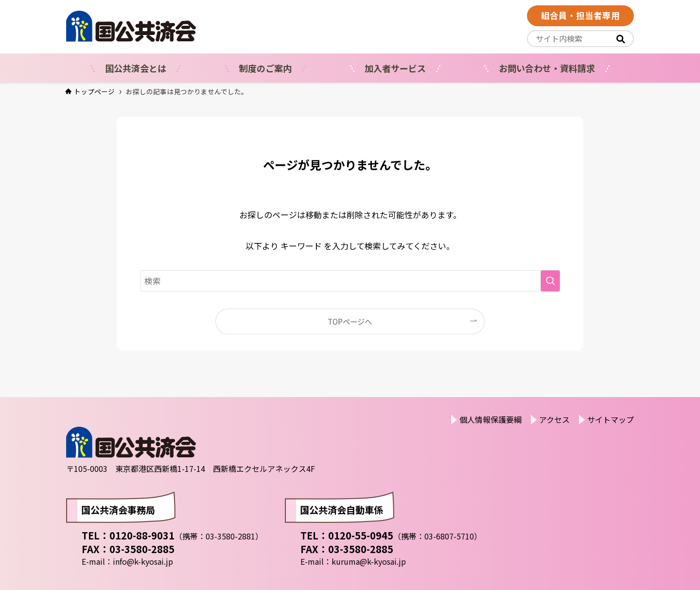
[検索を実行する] (550, 281)
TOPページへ (350, 321)
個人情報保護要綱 (490, 419)
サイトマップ (611, 419)
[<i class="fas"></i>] (621, 39)
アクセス (554, 419)
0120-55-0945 (361, 535)
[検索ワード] (350, 281)
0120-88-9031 (142, 535)
